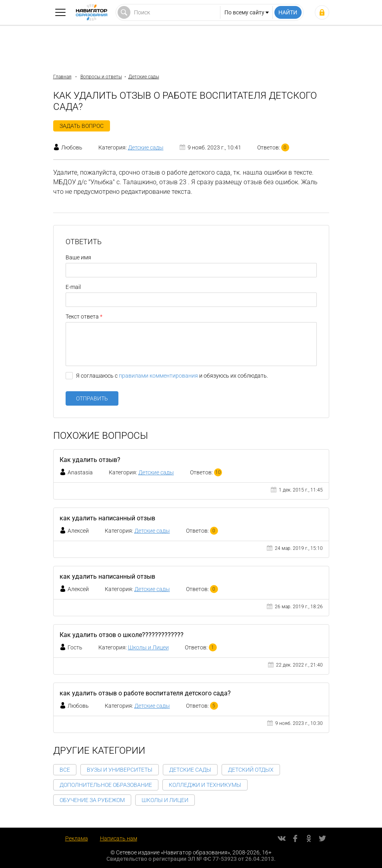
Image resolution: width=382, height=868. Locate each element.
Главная (62, 77)
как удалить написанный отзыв (107, 518)
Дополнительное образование (106, 785)
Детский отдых (251, 770)
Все (65, 770)
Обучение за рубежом (92, 800)
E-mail (73, 287)
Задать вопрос (82, 126)
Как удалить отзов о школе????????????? (122, 635)
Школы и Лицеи (148, 647)
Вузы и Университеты (120, 770)
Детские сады (144, 77)
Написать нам (119, 838)
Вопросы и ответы (101, 77)
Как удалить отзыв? (90, 460)
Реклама (77, 838)
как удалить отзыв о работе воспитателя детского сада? (145, 693)
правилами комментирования (158, 376)
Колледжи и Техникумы (205, 785)
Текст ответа (82, 317)
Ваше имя (78, 257)
